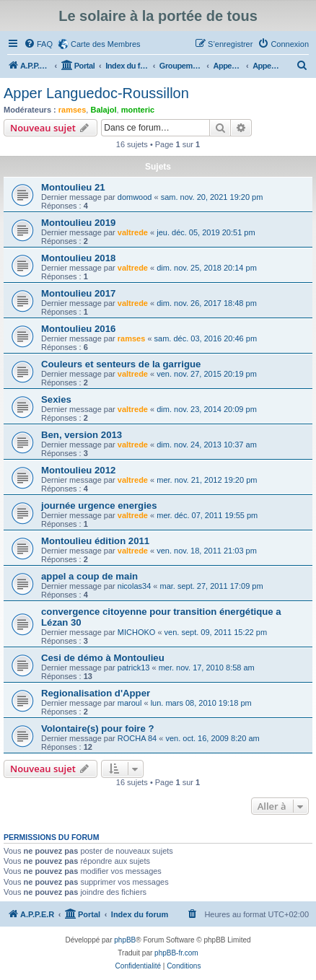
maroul (130, 703)
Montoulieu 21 (73, 187)
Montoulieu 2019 (78, 223)
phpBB (125, 940)
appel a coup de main (89, 576)
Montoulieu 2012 (78, 470)
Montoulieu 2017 (78, 293)
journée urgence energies (99, 506)
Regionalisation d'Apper (96, 693)
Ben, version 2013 (82, 435)
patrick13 (134, 668)
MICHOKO (137, 632)
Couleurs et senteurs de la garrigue (121, 364)
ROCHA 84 (137, 738)
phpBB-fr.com (176, 953)
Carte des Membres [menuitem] (106, 44)
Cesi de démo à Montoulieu (103, 658)
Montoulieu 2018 (78, 258)
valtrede (133, 232)
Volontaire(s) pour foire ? (98, 729)
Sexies (56, 399)
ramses (73, 110)
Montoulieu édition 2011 (95, 541)
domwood (135, 197)
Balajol (103, 110)
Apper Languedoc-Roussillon (96, 93)
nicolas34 (134, 586)
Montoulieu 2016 (78, 329)
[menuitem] (38, 44)
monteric (138, 110)
